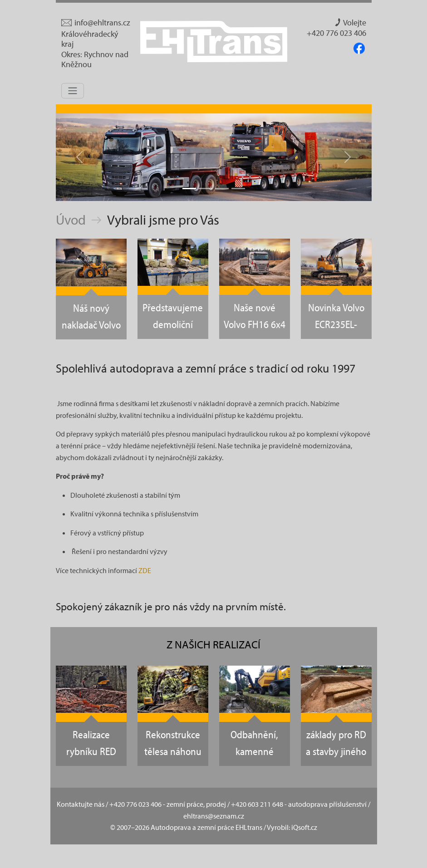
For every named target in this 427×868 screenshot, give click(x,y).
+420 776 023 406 (336, 33)
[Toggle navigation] (73, 91)
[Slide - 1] (189, 189)
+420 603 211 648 (257, 804)
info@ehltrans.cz (96, 23)
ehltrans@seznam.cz (214, 816)
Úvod (71, 220)
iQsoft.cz (304, 827)
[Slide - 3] (222, 189)
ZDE (145, 570)
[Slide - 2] (206, 189)
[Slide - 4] (238, 189)
